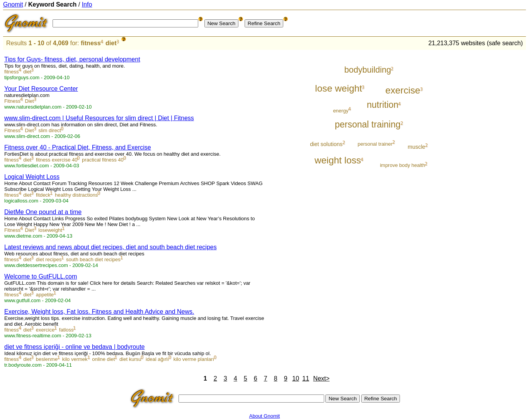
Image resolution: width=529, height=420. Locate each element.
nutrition (383, 105)
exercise (403, 90)
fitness (91, 43)
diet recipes (49, 259)
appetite (45, 295)
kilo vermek (75, 359)
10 (296, 378)
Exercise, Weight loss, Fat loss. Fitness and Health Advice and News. (99, 312)
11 (306, 378)
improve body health (402, 165)
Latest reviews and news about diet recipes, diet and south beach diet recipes (111, 247)
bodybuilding (368, 70)
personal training (367, 124)
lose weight (338, 88)
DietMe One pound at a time (43, 212)
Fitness (12, 101)
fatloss (66, 330)
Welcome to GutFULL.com (41, 276)
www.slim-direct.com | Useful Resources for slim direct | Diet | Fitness (99, 118)
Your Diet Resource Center (41, 89)
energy (341, 111)
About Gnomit (265, 416)
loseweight (50, 230)
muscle (417, 147)
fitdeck (43, 195)
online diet (103, 359)
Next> (321, 378)
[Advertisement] (494, 167)
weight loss (338, 160)
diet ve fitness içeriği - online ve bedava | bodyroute (74, 347)
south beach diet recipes (93, 259)
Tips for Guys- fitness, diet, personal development (72, 59)
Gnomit (13, 4)
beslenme (47, 359)
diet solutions (326, 144)
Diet (30, 101)
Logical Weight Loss (32, 177)
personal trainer (375, 144)
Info (87, 4)
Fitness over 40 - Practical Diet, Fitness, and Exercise (78, 147)
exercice (45, 330)
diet (111, 43)
